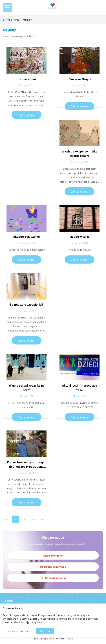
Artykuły (27, 20)
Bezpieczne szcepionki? (27, 304)
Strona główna (11, 20)
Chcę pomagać (53, 555)
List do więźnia (80, 236)
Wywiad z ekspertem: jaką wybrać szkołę (80, 153)
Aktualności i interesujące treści (80, 387)
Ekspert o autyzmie (27, 236)
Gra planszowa (27, 79)
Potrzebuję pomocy (53, 567)
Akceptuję (45, 631)
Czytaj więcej (26, 115)
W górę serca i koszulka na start (27, 387)
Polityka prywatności (18, 631)
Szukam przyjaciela (53, 578)
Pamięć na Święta (80, 79)
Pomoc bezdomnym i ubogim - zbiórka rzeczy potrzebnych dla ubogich (26, 465)
